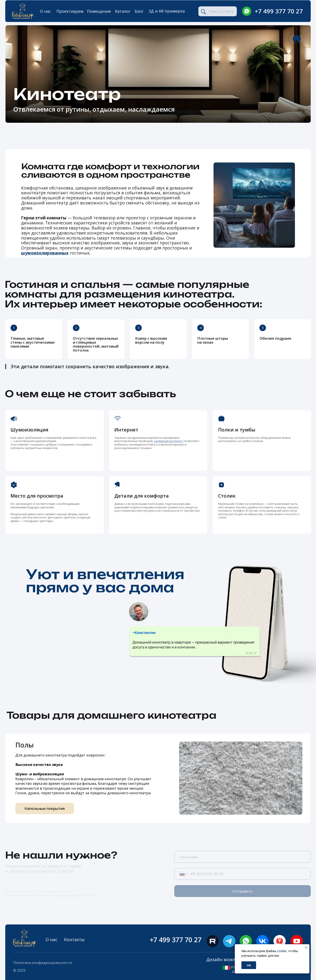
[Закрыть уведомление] (306, 948)
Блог (139, 11)
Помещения (99, 11)
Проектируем (70, 11)
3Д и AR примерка (167, 11)
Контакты (74, 939)
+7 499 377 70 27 (279, 11)
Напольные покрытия (45, 808)
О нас (45, 11)
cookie (282, 951)
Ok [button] (249, 965)
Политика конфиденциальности (43, 963)
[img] (247, 11)
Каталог (123, 11)
